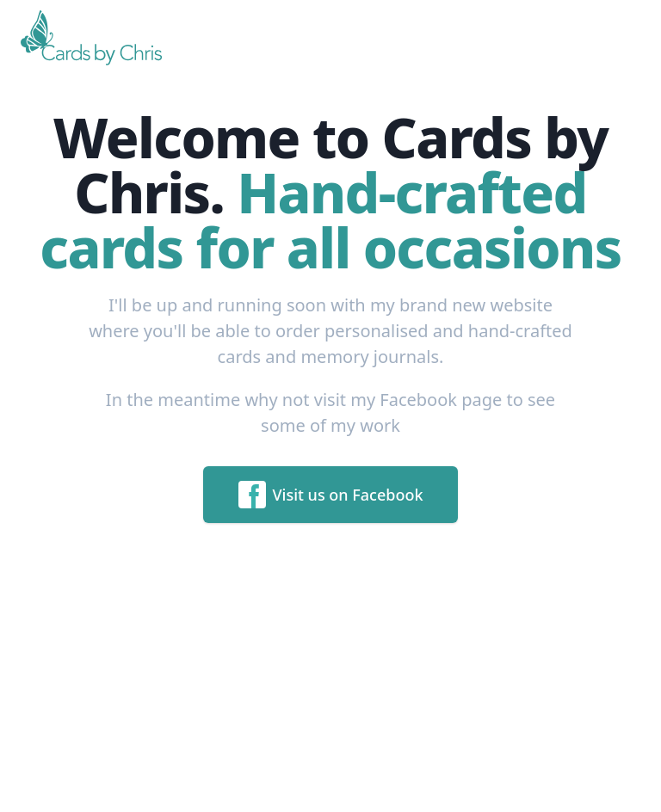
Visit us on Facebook (331, 495)
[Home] (95, 38)
